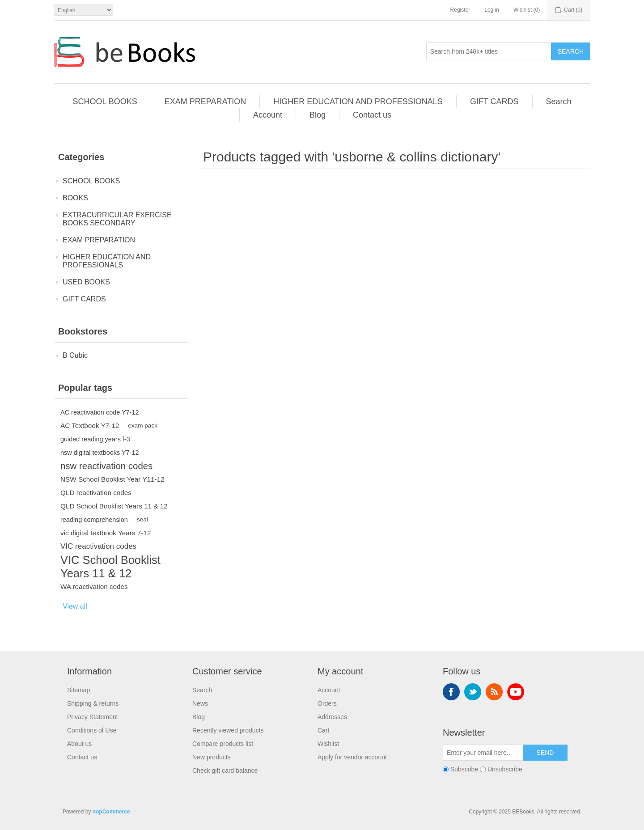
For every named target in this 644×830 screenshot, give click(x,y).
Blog (318, 115)
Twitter (473, 692)
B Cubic (75, 355)
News (200, 703)
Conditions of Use (92, 730)
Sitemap (78, 690)
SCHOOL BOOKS (105, 102)
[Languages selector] (83, 10)
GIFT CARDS (494, 102)
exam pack (143, 426)
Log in (492, 10)
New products (212, 757)
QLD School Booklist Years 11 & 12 (114, 506)
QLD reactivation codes (96, 493)
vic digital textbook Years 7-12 (106, 533)
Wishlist (328, 744)
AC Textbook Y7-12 (90, 426)
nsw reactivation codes (106, 466)
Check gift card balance (225, 771)
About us (79, 744)
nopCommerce (111, 812)
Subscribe (464, 769)
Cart (323, 730)
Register (460, 10)
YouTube (516, 692)
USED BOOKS (86, 282)
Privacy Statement (93, 717)
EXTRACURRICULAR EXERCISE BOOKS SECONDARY (117, 219)
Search (571, 51)
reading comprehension (94, 520)
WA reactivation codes (94, 587)
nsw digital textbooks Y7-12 (100, 453)
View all (75, 606)
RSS (494, 692)
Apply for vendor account (352, 757)
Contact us (372, 115)
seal (142, 519)
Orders (327, 703)
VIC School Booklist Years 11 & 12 (110, 567)
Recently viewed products (228, 730)
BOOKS (75, 198)
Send (545, 753)
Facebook (451, 692)
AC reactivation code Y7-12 (100, 412)
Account (268, 115)
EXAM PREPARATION (205, 102)
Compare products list (223, 744)
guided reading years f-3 (95, 439)
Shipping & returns (93, 703)
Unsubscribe (505, 769)
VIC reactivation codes (98, 546)
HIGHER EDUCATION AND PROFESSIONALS (358, 102)
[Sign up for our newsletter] (483, 753)
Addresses (332, 717)
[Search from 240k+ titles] (489, 51)
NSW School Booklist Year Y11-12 (112, 479)
